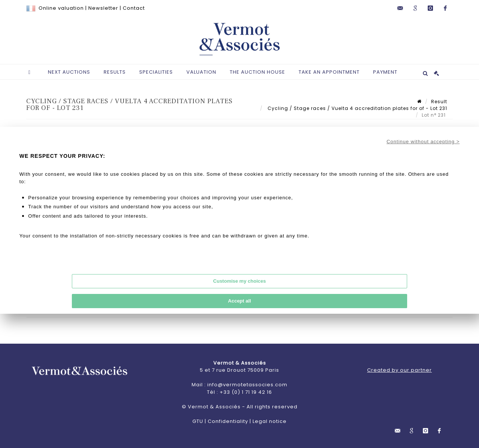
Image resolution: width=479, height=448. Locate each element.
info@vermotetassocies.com (247, 385)
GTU (198, 421)
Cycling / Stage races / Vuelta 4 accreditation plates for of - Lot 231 (357, 108)
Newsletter (103, 8)
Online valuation (61, 8)
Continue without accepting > (423, 142)
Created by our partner (399, 370)
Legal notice (270, 421)
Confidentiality (228, 421)
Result (439, 102)
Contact (134, 8)
